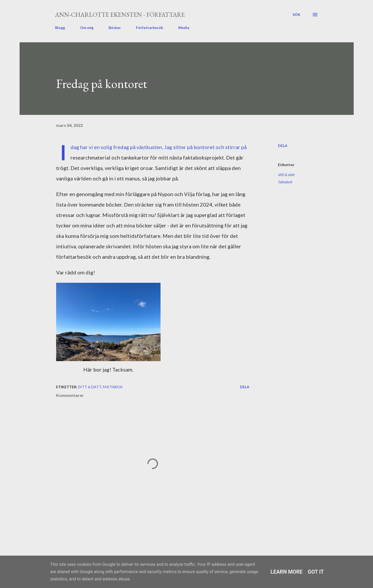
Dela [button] (283, 146)
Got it (316, 572)
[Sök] (297, 15)
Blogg (60, 28)
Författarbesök (150, 28)
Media (184, 28)
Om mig (87, 28)
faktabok (285, 182)
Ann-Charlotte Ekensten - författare (120, 14)
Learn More (286, 572)
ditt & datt (286, 175)
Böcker (115, 28)
